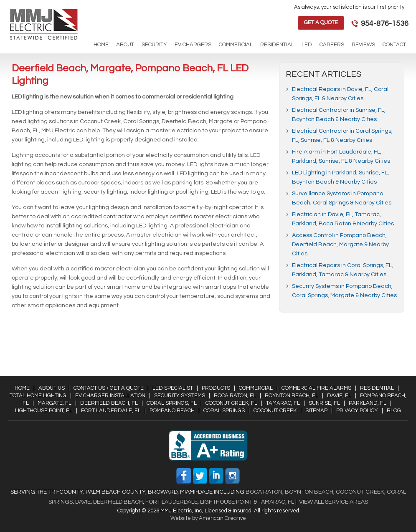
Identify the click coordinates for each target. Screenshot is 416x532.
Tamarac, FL (283, 403)
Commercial (256, 388)
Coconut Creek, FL (231, 403)
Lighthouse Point (226, 502)
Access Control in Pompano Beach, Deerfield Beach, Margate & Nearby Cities (340, 245)
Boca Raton (264, 492)
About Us (52, 388)
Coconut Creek (275, 411)
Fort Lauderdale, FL (111, 411)
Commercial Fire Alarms (316, 388)
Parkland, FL (368, 403)
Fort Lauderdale (171, 502)
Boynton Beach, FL (292, 396)
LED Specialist (173, 388)
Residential (377, 388)
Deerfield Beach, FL (109, 403)
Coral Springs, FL (172, 403)
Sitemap (316, 411)
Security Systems (180, 396)
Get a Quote (321, 23)
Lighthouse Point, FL (44, 411)
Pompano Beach (172, 411)
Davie (83, 502)
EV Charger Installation (110, 396)
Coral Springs (224, 411)
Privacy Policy (357, 411)
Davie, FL (339, 396)
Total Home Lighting (38, 396)
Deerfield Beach (117, 502)
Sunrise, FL (324, 403)
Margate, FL (55, 403)
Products (216, 388)
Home (22, 388)
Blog (394, 411)
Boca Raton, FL (235, 396)
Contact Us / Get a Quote (109, 388)
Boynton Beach (309, 492)
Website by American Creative (208, 518)
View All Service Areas (334, 502)
